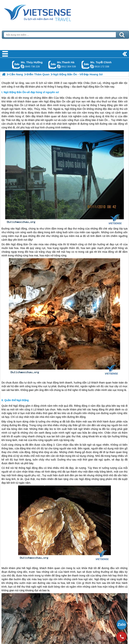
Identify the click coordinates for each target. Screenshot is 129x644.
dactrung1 (22, 66)
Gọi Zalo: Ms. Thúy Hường (16, 65)
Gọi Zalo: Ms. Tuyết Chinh (86, 65)
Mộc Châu (66, 98)
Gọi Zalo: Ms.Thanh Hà (52, 65)
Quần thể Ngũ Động (17, 400)
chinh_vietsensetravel (92, 66)
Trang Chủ (47, 12)
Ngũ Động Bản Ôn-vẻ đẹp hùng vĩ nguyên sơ (31, 92)
